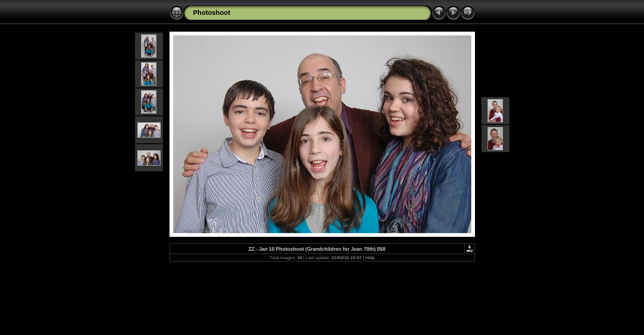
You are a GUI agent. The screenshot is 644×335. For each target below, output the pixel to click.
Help (370, 258)
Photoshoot (212, 13)
